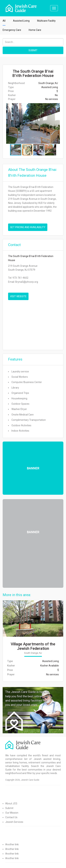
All (4, 21)
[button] (60, 123)
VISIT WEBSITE (18, 296)
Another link (12, 844)
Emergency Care (12, 30)
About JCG (11, 803)
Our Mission (12, 813)
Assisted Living (21, 21)
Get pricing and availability (28, 227)
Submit (9, 808)
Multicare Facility (46, 21)
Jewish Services (14, 822)
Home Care (35, 30)
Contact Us (11, 817)
